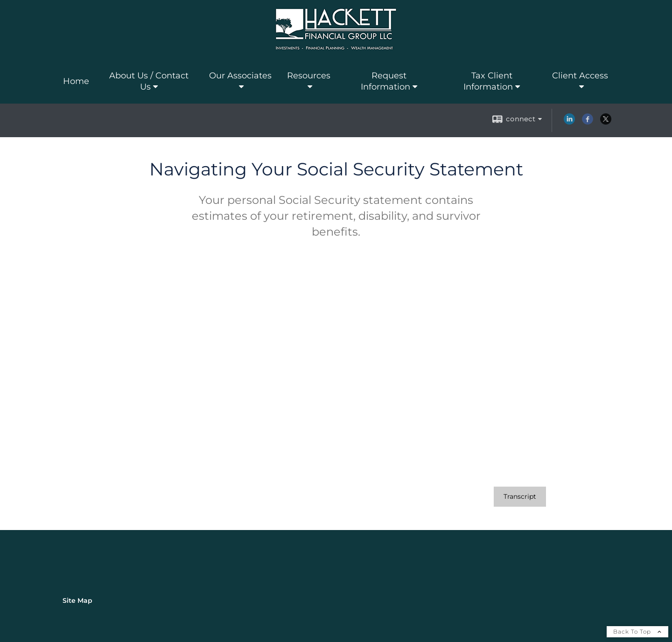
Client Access (580, 76)
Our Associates (240, 76)
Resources (309, 76)
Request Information (385, 81)
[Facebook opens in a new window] (588, 122)
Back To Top (637, 632)
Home (76, 81)
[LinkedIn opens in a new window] (569, 122)
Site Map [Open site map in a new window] (77, 600)
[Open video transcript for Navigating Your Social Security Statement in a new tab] (520, 497)
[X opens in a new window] (606, 122)
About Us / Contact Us (149, 81)
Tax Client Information (488, 81)
